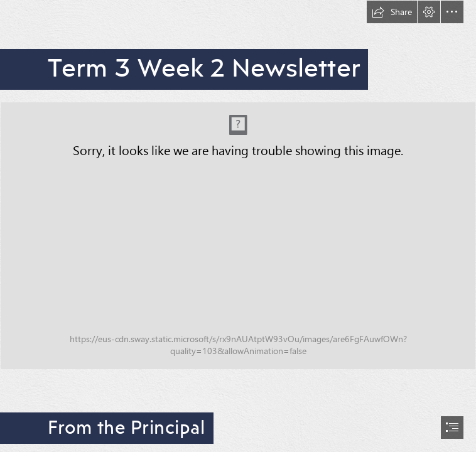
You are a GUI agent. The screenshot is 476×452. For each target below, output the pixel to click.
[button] (392, 12)
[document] (238, 226)
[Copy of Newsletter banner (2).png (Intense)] (238, 236)
